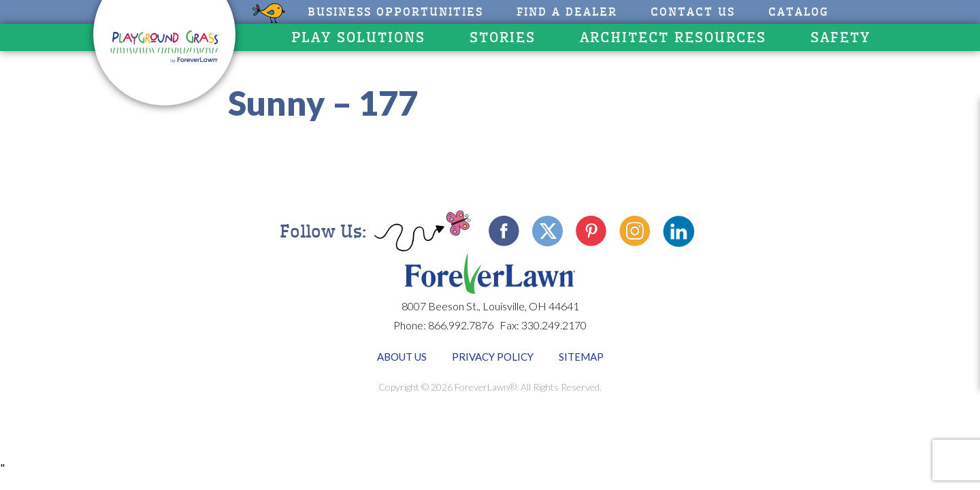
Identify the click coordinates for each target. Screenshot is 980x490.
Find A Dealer (567, 12)
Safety (840, 37)
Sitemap (581, 357)
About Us (402, 357)
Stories (503, 37)
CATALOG (799, 12)
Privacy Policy (493, 357)
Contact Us (693, 12)
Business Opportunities (395, 12)
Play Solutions (358, 37)
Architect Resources (673, 37)
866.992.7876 (461, 325)
